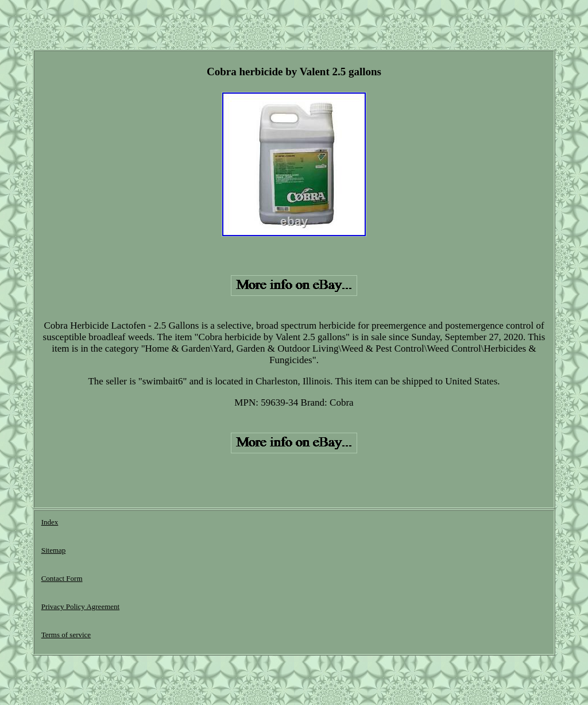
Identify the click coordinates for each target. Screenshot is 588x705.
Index (50, 522)
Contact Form (62, 578)
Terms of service (66, 635)
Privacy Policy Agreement (80, 606)
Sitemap (54, 550)
